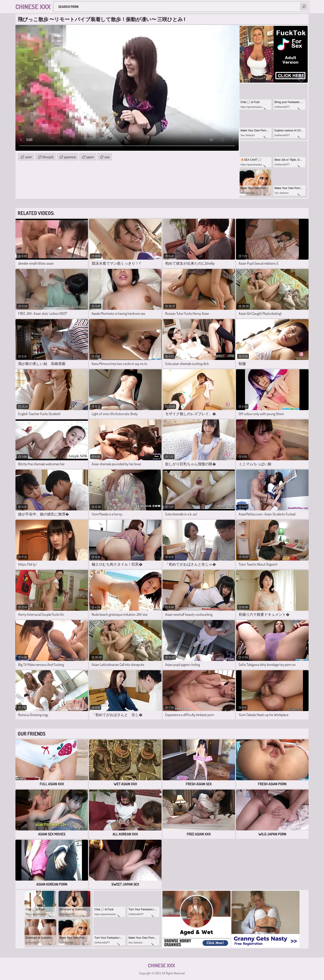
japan (90, 157)
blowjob (48, 157)
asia (107, 157)
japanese (70, 157)
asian (28, 157)
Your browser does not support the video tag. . (127, 88)
